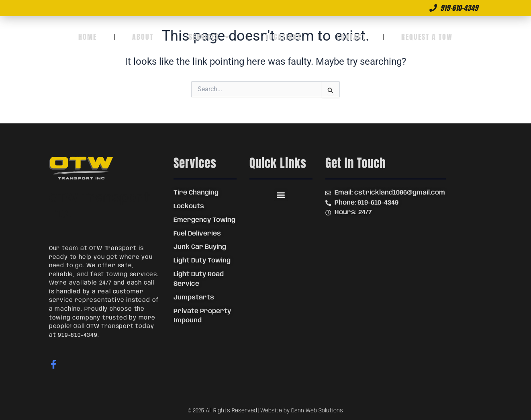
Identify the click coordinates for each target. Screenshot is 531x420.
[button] (281, 195)
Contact (351, 37)
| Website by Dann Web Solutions (300, 411)
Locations (283, 37)
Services (210, 37)
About (143, 37)
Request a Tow (427, 37)
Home (88, 37)
